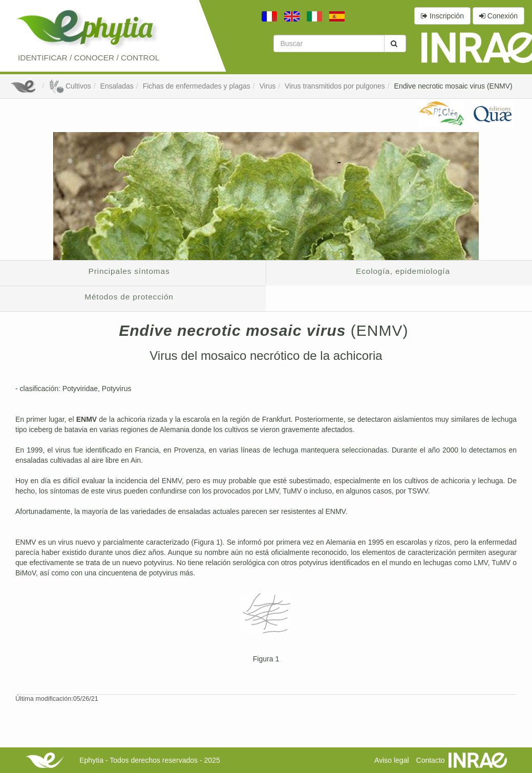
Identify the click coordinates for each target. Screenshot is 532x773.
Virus (268, 86)
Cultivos (70, 86)
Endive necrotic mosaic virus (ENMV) (453, 86)
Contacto (431, 760)
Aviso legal (391, 760)
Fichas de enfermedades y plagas (197, 86)
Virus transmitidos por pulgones (335, 86)
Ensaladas (116, 86)
